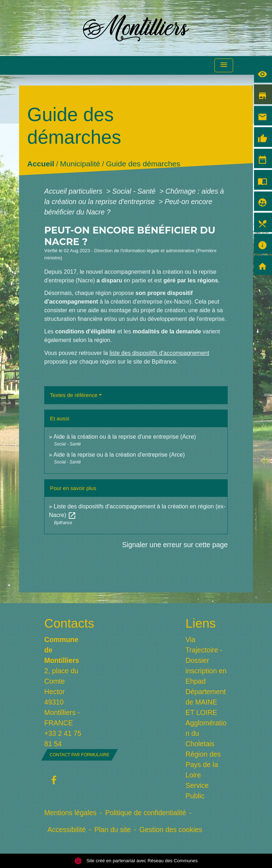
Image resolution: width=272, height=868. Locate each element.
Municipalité (80, 164)
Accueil (41, 164)
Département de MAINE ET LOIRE (206, 702)
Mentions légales (70, 813)
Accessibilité (67, 830)
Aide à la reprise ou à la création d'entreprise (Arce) (119, 455)
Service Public (197, 791)
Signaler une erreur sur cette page (175, 545)
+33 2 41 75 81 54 (63, 738)
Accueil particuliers (74, 191)
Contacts (65, 623)
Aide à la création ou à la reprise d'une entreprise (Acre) (124, 437)
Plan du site (112, 830)
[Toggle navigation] (224, 66)
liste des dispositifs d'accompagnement (159, 353)
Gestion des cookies (171, 830)
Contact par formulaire (80, 755)
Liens (201, 623)
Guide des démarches (143, 164)
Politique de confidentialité (146, 813)
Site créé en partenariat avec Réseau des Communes (136, 861)
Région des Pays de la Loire (203, 765)
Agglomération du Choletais (206, 733)
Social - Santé (135, 191)
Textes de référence (74, 395)
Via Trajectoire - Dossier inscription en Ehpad (206, 660)
